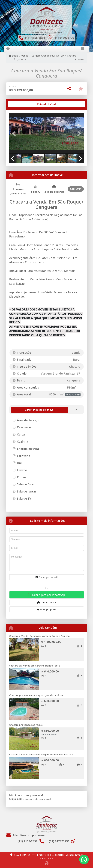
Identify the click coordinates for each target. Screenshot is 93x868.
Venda (25, 56)
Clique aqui (16, 799)
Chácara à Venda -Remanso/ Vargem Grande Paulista (39, 636)
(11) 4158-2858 (35, 38)
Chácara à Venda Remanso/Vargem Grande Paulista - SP (41, 754)
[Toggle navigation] (82, 49)
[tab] (19, 104)
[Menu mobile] (8, 49)
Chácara (72, 56)
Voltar (80, 59)
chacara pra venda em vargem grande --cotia (35, 666)
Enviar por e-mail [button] (47, 577)
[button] (15, 134)
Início (13, 56)
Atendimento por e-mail (26, 835)
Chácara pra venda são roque (26, 725)
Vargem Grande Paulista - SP (48, 56)
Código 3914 (19, 59)
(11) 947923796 (64, 38)
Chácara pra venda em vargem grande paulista (36, 695)
